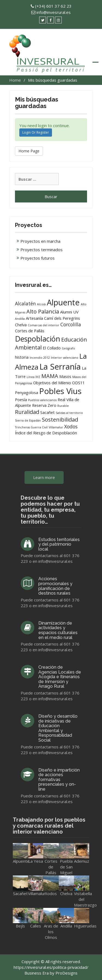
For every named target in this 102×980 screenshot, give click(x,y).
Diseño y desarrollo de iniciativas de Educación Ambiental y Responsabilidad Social (58, 728)
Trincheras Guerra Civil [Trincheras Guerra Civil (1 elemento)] (31, 427)
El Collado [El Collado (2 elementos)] (52, 348)
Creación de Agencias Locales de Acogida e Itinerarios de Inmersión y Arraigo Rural (60, 677)
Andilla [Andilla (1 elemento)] (20, 319)
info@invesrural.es (54, 12)
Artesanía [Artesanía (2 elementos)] (34, 318)
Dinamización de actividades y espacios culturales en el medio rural (58, 630)
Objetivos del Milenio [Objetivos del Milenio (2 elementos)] (52, 383)
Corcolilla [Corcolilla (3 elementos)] (71, 324)
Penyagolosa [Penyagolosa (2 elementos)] (27, 392)
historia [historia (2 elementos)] (22, 357)
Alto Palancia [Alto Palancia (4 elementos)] (43, 311)
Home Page (29, 151)
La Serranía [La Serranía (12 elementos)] (60, 367)
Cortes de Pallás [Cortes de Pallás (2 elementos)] (30, 331)
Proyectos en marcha (40, 241)
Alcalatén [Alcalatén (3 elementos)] (25, 303)
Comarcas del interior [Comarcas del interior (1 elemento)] (44, 325)
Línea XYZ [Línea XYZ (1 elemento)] (33, 377)
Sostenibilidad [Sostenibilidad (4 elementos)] (60, 420)
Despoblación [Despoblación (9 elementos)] (38, 339)
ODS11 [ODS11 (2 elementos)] (78, 383)
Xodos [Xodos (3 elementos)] (71, 426)
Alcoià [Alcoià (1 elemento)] (41, 304)
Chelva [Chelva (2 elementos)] (21, 325)
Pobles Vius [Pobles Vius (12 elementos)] (60, 391)
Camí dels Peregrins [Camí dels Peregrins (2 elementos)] (62, 318)
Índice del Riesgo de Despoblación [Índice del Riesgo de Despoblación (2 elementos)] (46, 433)
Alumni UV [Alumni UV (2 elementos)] (69, 312)
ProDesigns (67, 973)
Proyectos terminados (41, 250)
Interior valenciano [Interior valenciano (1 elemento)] (65, 358)
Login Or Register (36, 132)
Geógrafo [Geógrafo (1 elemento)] (68, 348)
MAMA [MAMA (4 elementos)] (50, 376)
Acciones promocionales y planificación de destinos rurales (55, 586)
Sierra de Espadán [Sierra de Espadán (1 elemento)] (28, 420)
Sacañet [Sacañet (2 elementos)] (47, 412)
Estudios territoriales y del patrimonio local (59, 544)
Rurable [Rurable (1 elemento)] (63, 406)
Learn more (44, 477)
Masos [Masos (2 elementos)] (65, 376)
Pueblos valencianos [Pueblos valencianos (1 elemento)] (42, 400)
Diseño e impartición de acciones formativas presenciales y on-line (59, 780)
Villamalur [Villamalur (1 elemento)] (56, 427)
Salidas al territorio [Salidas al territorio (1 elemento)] (69, 413)
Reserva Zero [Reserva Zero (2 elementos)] (44, 405)
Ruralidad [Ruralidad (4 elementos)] (27, 412)
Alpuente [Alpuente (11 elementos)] (63, 302)
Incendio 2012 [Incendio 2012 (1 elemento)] (40, 358)
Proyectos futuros (38, 258)
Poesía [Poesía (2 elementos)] (21, 400)
